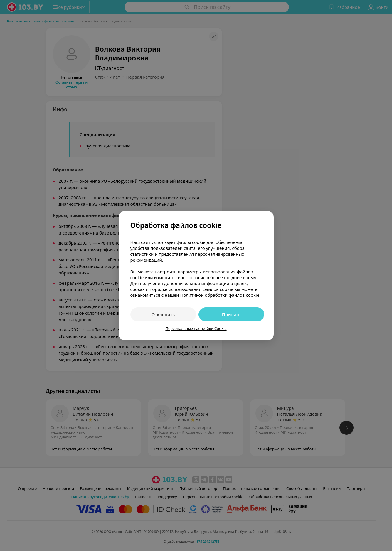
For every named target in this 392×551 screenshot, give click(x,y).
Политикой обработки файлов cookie (220, 295)
